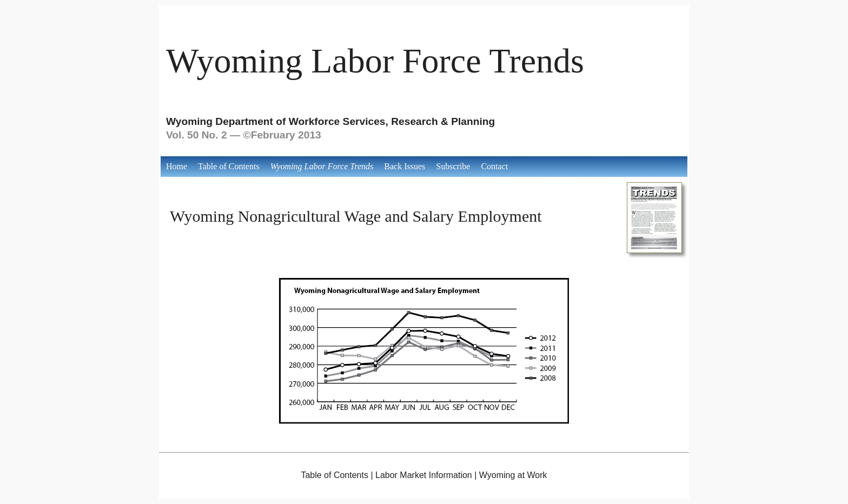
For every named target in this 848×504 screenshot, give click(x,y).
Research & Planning (443, 121)
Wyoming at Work (513, 475)
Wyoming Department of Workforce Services (276, 121)
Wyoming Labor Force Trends (375, 61)
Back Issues (405, 166)
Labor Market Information (424, 475)
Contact (494, 166)
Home (177, 166)
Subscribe (453, 166)
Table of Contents (229, 166)
